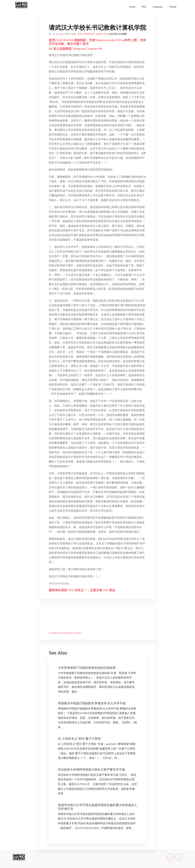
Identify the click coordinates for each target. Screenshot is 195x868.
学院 (80, 34)
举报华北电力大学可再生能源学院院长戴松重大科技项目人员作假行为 (97, 807)
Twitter (173, 7)
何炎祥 (99, 34)
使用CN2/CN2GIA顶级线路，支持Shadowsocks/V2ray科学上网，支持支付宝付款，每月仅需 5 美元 (97, 42)
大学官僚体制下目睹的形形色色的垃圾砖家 (87, 668)
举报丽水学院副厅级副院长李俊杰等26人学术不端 (92, 703)
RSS (144, 7)
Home (132, 7)
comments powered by (65, 633)
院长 (92, 34)
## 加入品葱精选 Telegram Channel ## (75, 49)
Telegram (157, 7)
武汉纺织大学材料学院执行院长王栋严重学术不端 (91, 769)
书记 (105, 34)
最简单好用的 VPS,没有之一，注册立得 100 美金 (82, 590)
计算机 (86, 34)
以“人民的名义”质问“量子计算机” (80, 739)
